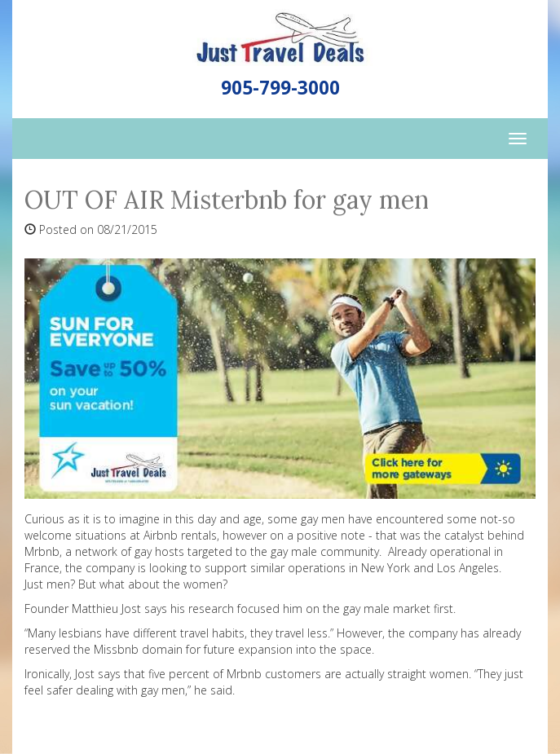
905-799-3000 (280, 88)
